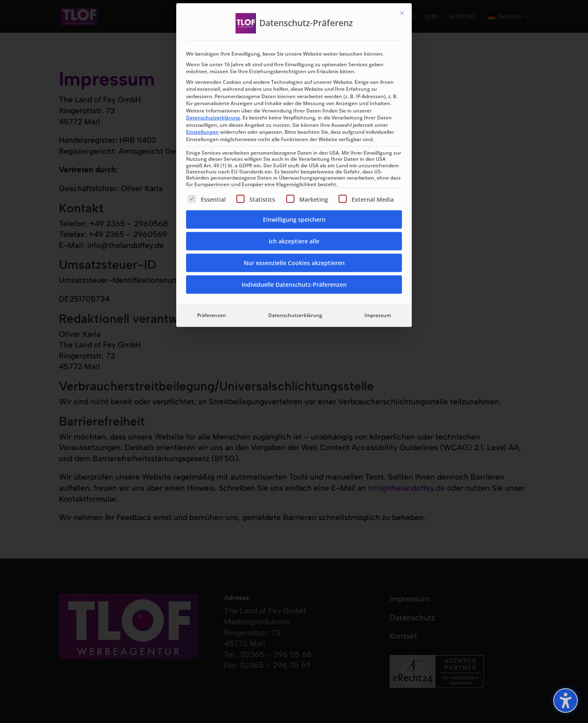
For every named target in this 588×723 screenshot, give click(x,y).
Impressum (378, 208)
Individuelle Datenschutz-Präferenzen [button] (294, 177)
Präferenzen (212, 208)
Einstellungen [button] (202, 24)
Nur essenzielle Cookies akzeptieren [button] (294, 155)
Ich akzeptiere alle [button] (294, 134)
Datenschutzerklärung (213, 10)
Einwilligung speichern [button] (294, 112)
